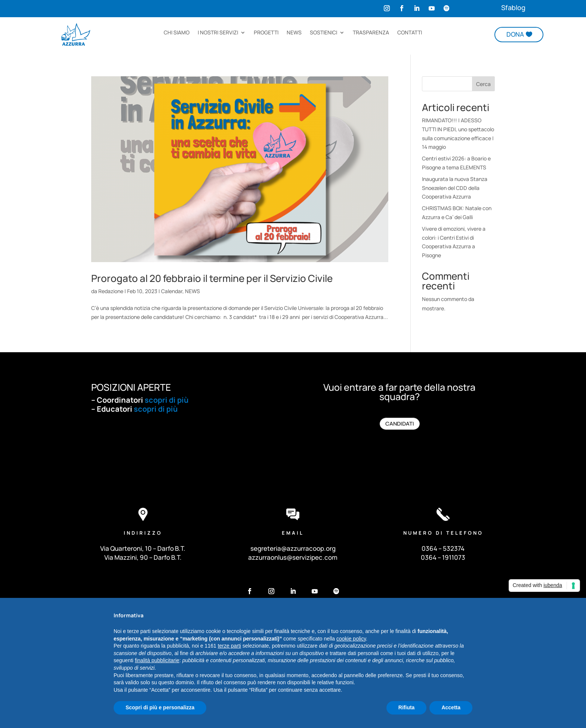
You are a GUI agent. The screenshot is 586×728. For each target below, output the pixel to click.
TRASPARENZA (371, 33)
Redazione (111, 291)
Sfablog (513, 7)
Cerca (483, 84)
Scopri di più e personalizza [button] (160, 707)
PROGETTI (266, 33)
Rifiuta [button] (407, 707)
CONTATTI (410, 33)
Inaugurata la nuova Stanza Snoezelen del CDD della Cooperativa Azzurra (455, 188)
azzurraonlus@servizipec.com (293, 557)
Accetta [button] (451, 707)
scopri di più (167, 400)
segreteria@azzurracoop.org (293, 548)
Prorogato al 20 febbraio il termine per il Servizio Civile (212, 278)
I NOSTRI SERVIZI (218, 33)
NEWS (294, 33)
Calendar (172, 291)
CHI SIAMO (177, 33)
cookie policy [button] (351, 639)
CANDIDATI (399, 424)
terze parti (229, 646)
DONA (515, 34)
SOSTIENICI (323, 33)
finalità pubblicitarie (157, 660)
